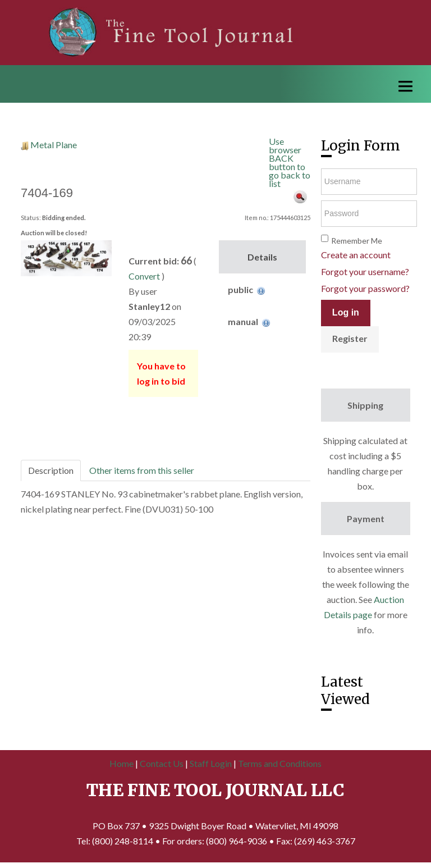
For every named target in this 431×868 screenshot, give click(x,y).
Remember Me (357, 241)
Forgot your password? (365, 288)
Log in (346, 312)
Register (350, 338)
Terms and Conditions (280, 763)
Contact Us (162, 763)
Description (51, 470)
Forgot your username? (365, 271)
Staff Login (211, 763)
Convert (144, 276)
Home (121, 763)
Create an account (356, 255)
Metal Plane (54, 145)
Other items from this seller (142, 470)
